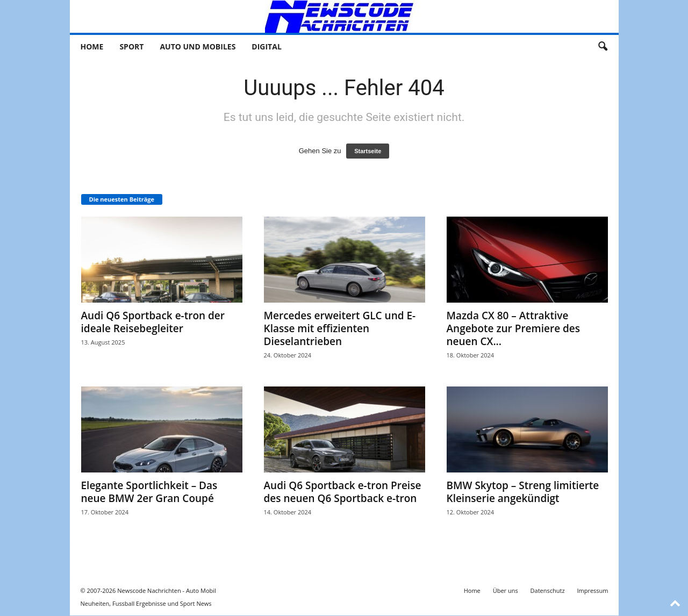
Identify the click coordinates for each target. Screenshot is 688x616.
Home (92, 46)
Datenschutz (548, 590)
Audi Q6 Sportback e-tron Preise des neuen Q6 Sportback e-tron (343, 492)
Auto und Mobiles (198, 46)
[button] (603, 47)
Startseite (368, 151)
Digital (266, 46)
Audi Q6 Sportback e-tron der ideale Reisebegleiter (153, 322)
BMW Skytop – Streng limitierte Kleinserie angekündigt (523, 492)
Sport (131, 46)
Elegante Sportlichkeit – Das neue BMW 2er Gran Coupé (149, 492)
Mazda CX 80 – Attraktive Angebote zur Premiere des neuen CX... (514, 328)
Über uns (506, 590)
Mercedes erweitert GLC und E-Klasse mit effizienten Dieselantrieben (340, 328)
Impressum (592, 590)
